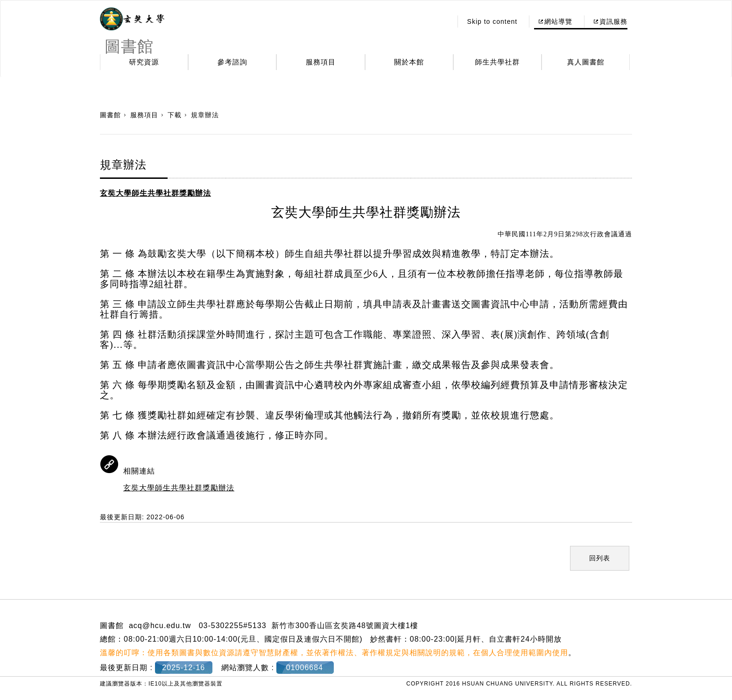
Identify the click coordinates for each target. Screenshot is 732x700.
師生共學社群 (498, 62)
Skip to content (493, 21)
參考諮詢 (232, 62)
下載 (175, 115)
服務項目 (321, 62)
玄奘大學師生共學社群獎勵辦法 (179, 488)
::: (442, 21)
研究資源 (144, 62)
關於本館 (409, 62)
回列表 (600, 558)
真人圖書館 (586, 62)
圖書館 (110, 115)
